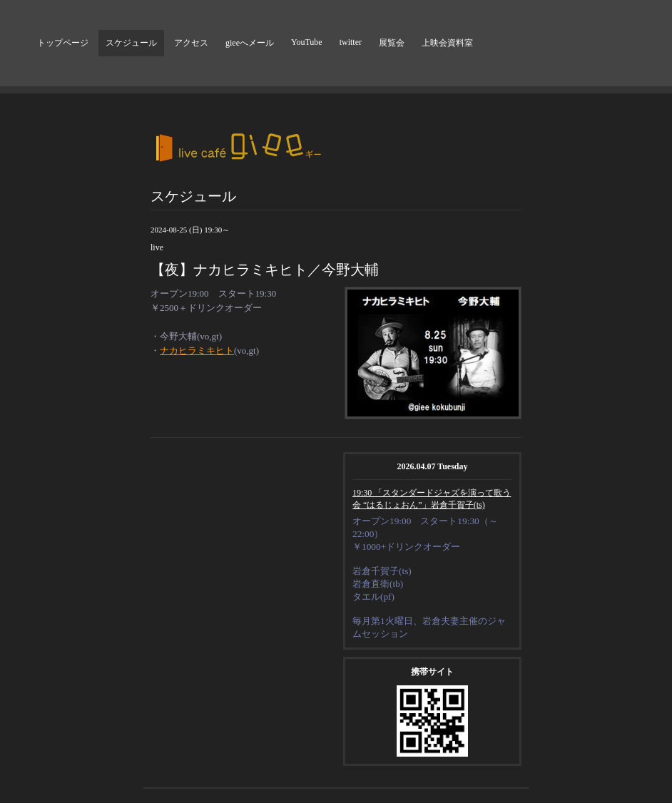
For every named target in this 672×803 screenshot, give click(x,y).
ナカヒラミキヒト (197, 351)
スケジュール (131, 43)
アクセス (191, 43)
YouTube (307, 42)
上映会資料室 (447, 43)
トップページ (63, 43)
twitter (351, 42)
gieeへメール (250, 43)
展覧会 (392, 43)
